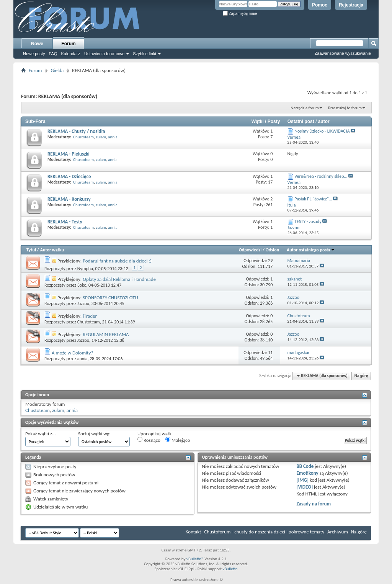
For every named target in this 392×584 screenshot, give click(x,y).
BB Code (305, 466)
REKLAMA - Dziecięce (69, 176)
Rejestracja (351, 5)
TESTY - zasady (308, 221)
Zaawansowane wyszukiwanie (343, 53)
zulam (101, 137)
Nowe (37, 44)
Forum (68, 44)
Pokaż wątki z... (41, 434)
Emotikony (307, 473)
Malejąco (178, 440)
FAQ (53, 54)
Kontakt (194, 532)
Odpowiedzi (250, 250)
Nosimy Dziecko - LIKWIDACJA (322, 131)
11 (270, 353)
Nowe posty (34, 54)
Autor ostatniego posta (311, 250)
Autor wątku (52, 250)
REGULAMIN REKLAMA (106, 334)
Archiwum (338, 532)
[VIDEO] (305, 487)
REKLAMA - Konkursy (69, 199)
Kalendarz (71, 54)
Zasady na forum (314, 504)
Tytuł (31, 250)
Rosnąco (149, 440)
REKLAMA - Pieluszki (69, 154)
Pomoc (320, 5)
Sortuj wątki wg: (94, 434)
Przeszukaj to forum (345, 108)
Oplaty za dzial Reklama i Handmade (119, 279)
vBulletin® (195, 559)
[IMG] (302, 480)
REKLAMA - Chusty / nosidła (76, 131)
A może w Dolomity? (72, 353)
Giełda (57, 70)
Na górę (361, 376)
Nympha (85, 269)
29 (270, 261)
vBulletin (230, 569)
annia (113, 137)
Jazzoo (83, 303)
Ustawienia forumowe (104, 54)
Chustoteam (83, 137)
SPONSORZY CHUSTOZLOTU (110, 298)
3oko (82, 285)
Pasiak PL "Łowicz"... (313, 199)
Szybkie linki (145, 54)
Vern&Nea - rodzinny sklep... (321, 176)
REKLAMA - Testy (65, 222)
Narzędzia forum (305, 108)
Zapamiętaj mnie (240, 14)
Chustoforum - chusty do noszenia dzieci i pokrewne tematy (264, 532)
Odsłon (272, 250)
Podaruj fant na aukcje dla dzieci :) (117, 261)
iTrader (90, 316)
